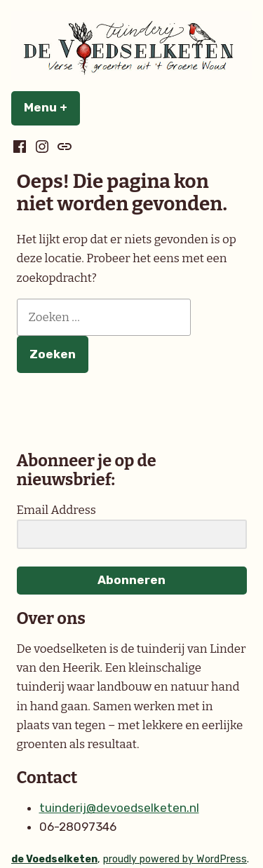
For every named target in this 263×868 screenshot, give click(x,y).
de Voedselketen (54, 859)
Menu (52, 107)
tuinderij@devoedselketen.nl (119, 808)
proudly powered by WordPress (175, 859)
